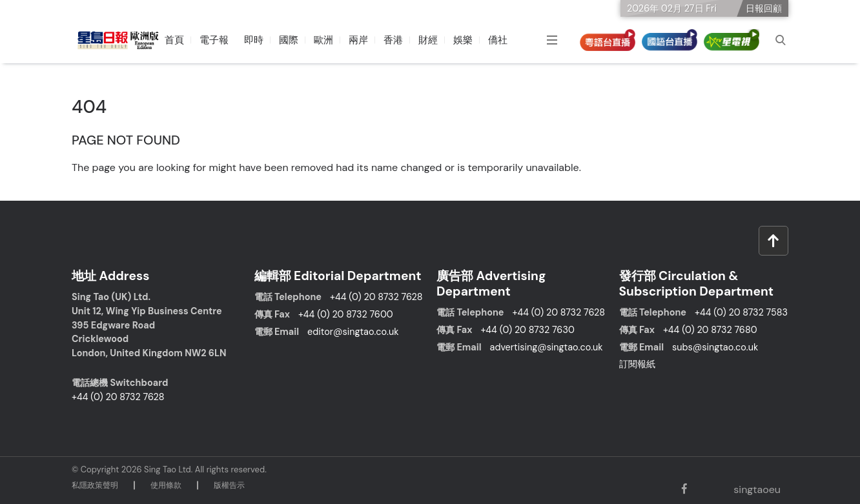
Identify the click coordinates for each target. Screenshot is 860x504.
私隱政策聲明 (95, 485)
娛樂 (463, 40)
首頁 (174, 40)
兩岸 (358, 40)
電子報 (214, 40)
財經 (428, 40)
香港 (393, 40)
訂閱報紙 (637, 364)
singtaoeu (756, 489)
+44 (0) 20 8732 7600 (346, 314)
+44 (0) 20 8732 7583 (741, 312)
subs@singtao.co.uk (715, 347)
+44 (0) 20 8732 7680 (710, 330)
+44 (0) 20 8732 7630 (527, 330)
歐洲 (323, 40)
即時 (254, 40)
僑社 (498, 40)
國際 (289, 40)
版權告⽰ (229, 485)
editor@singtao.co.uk (353, 332)
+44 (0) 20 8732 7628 (118, 397)
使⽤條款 (166, 485)
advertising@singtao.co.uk (547, 347)
